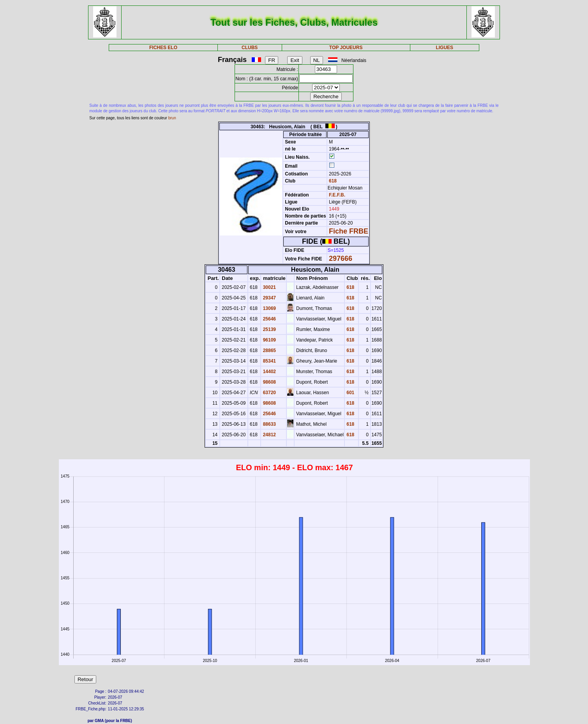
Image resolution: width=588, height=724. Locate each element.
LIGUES (444, 48)
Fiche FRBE (349, 231)
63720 (269, 393)
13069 (269, 308)
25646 (269, 319)
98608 (269, 382)
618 (332, 181)
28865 (269, 350)
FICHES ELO (163, 48)
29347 (269, 298)
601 (350, 393)
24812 (269, 435)
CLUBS (250, 48)
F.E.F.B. (337, 195)
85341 (269, 361)
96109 (269, 340)
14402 (269, 372)
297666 (341, 258)
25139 (269, 329)
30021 (269, 287)
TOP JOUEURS (346, 48)
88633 (269, 424)
